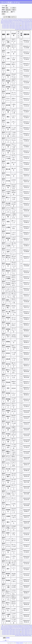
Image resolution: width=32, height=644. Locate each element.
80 (23, 22)
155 (6, 27)
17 (17, 19)
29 (30, 19)
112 (31, 23)
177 (9, 28)
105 (21, 23)
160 (13, 27)
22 (23, 19)
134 (4, 26)
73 (15, 22)
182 (16, 28)
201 (28, 29)
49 (21, 20)
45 (16, 20)
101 (15, 23)
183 (18, 28)
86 (29, 22)
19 (20, 19)
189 (27, 28)
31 (1, 20)
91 (3, 23)
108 (25, 23)
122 (16, 24)
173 (3, 28)
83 (26, 22)
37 (8, 20)
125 (21, 24)
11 (11, 19)
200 (26, 29)
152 (31, 26)
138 (10, 26)
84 (27, 22)
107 (24, 23)
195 (19, 29)
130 (28, 24)
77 (20, 22)
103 (18, 23)
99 (12, 23)
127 (24, 24)
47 (19, 20)
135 (6, 26)
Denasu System (20, 643)
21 (22, 19)
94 (7, 23)
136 (7, 26)
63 (5, 22)
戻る (6, 640)
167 (24, 27)
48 (20, 20)
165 (21, 27)
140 (13, 26)
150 (28, 26)
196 (20, 29)
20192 (8, 638)
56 (28, 20)
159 (12, 27)
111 (30, 23)
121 (15, 24)
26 (27, 19)
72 (14, 22)
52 (24, 20)
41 (12, 20)
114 (4, 24)
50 (22, 20)
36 (7, 20)
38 (9, 20)
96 (9, 23)
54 (26, 20)
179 (12, 28)
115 (6, 24)
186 (22, 28)
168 (25, 27)
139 (12, 26)
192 (31, 28)
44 (15, 20)
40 (11, 20)
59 (31, 20)
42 (13, 20)
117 (9, 24)
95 (8, 23)
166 (22, 27)
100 (13, 23)
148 (25, 26)
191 (30, 28)
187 (24, 28)
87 (30, 22)
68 (10, 22)
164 (19, 27)
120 (13, 24)
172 (31, 27)
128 (25, 24)
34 (5, 20)
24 (25, 19)
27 (28, 19)
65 (7, 22)
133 (3, 26)
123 (18, 24)
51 (23, 20)
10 (10, 19)
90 (2, 23)
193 (16, 29)
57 (29, 20)
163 (18, 27)
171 (30, 27)
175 (6, 28)
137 (9, 26)
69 (11, 22)
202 (29, 29)
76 (19, 22)
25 (26, 19)
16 (16, 19)
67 (9, 22)
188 (25, 28)
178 (10, 28)
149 (27, 26)
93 (6, 23)
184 (19, 28)
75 (17, 22)
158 (10, 27)
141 (15, 26)
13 (13, 19)
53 (25, 20)
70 (12, 22)
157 (9, 27)
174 (4, 28)
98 (11, 23)
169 (27, 27)
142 (16, 26)
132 (31, 24)
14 (14, 19)
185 (21, 28)
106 (22, 23)
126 (22, 24)
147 (24, 26)
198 (23, 29)
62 (4, 22)
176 (7, 28)
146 (22, 26)
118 (10, 24)
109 (27, 23)
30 (31, 19)
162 (16, 27)
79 (22, 22)
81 (24, 22)
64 (6, 22)
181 (15, 28)
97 (10, 23)
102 (16, 23)
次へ (31, 29)
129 (27, 24)
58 (30, 20)
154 (4, 27)
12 (12, 19)
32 (3, 20)
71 (13, 22)
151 (30, 26)
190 (28, 28)
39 (10, 20)
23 (24, 19)
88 (31, 22)
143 (18, 26)
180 (13, 28)
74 (16, 22)
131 (30, 24)
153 (3, 27)
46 (17, 20)
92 (5, 23)
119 (12, 24)
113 (3, 24)
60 (1, 22)
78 (21, 22)
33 (4, 20)
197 (22, 29)
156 (7, 27)
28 (29, 19)
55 (27, 20)
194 (17, 29)
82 (25, 22)
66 (8, 22)
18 (19, 19)
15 (15, 19)
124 (19, 24)
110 (28, 23)
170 (28, 27)
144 (19, 26)
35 (6, 20)
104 (19, 23)
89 (1, 23)
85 (28, 22)
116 (7, 24)
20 (21, 19)
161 (15, 27)
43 (14, 20)
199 (25, 29)
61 (3, 22)
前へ (3, 19)
